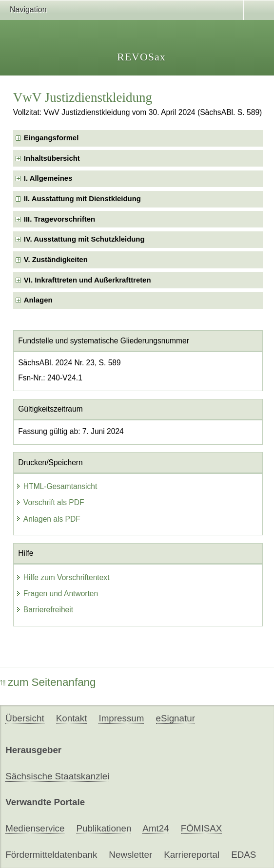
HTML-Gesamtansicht (57, 486)
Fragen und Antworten (57, 594)
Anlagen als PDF (48, 519)
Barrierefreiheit (44, 610)
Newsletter (130, 855)
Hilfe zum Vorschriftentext (63, 577)
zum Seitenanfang (48, 682)
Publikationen (104, 828)
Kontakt (72, 718)
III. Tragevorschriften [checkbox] (59, 219)
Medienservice (35, 828)
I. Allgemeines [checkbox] (48, 178)
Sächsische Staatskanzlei (57, 776)
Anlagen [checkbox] (38, 300)
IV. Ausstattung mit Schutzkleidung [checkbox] (84, 239)
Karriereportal (192, 855)
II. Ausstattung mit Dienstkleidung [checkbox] (82, 199)
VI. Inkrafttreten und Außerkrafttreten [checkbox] (88, 280)
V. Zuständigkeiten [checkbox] (56, 260)
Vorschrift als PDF (50, 502)
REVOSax (141, 57)
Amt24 (156, 828)
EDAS (244, 855)
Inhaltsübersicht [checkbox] (52, 158)
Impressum (121, 718)
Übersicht (25, 718)
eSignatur (176, 718)
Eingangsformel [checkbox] (51, 138)
